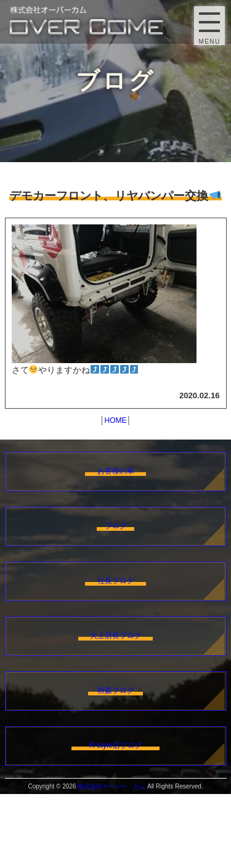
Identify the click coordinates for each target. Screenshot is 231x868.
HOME (116, 420)
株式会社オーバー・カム (111, 860)
